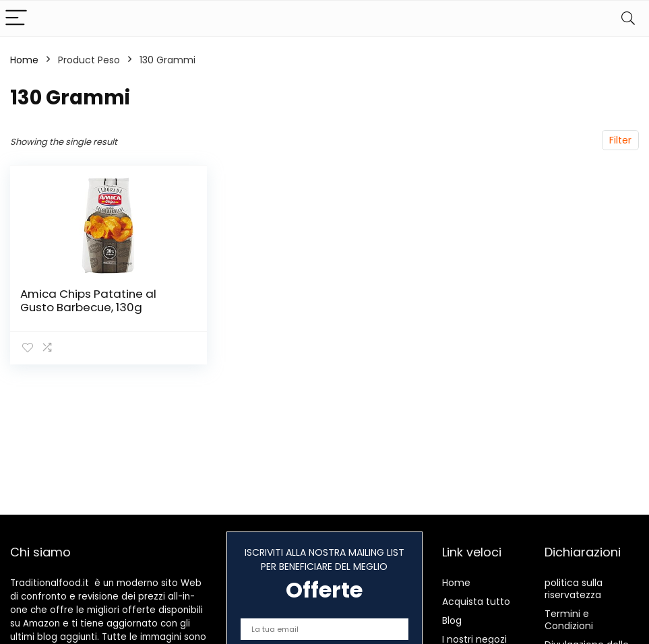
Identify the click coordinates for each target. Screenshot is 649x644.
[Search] (628, 19)
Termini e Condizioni (569, 620)
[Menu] (16, 19)
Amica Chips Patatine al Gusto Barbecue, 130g (88, 300)
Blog (452, 620)
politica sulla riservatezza (574, 589)
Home (24, 60)
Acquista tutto (476, 602)
